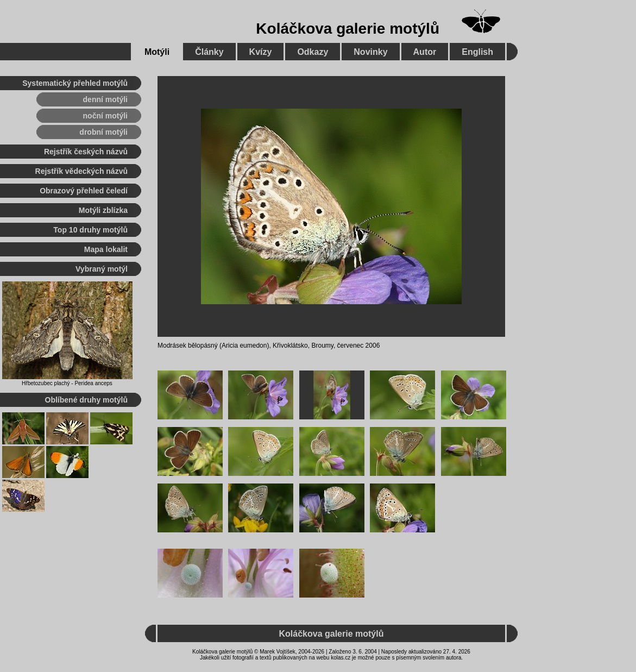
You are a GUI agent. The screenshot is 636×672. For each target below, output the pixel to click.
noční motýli (105, 116)
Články (209, 52)
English (477, 52)
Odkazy (313, 52)
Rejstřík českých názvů (86, 152)
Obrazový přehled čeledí (84, 191)
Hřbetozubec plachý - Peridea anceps (67, 383)
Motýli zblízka (103, 210)
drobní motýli (103, 132)
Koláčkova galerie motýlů (348, 29)
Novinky (370, 52)
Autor (425, 52)
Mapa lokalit (106, 249)
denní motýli (105, 99)
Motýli (157, 52)
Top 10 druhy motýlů (90, 230)
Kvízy (261, 52)
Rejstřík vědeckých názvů (81, 171)
